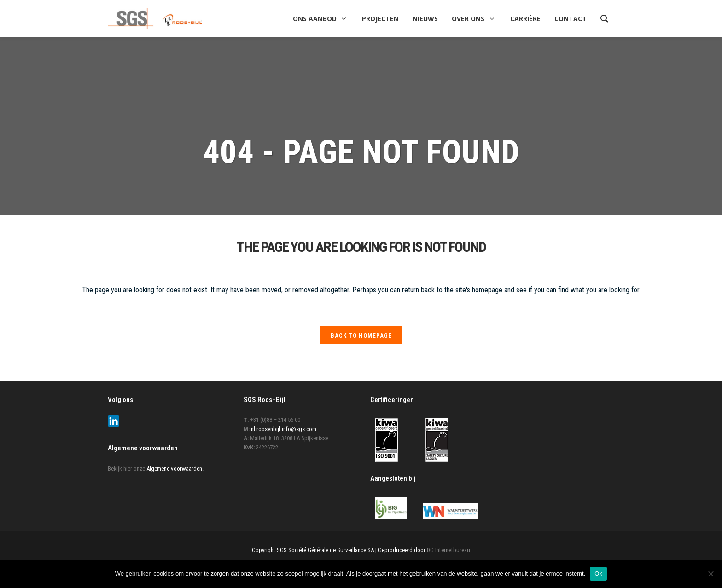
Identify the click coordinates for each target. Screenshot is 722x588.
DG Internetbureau (448, 550)
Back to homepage (361, 335)
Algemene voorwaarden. (175, 469)
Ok (598, 573)
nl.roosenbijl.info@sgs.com (284, 429)
